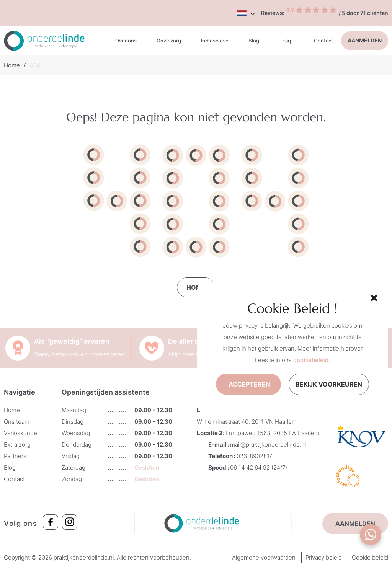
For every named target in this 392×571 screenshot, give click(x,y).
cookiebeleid (311, 360)
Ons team (17, 422)
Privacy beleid (324, 557)
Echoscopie (215, 41)
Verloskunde (20, 433)
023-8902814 (255, 456)
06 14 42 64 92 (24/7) (259, 467)
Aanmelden (365, 40)
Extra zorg (17, 445)
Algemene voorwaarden (264, 557)
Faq (287, 41)
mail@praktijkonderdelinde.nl (268, 445)
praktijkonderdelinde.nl (84, 557)
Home (12, 65)
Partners (15, 456)
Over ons (126, 41)
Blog (254, 41)
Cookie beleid (370, 557)
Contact (323, 41)
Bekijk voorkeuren (329, 384)
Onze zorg (169, 41)
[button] (373, 297)
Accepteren (249, 384)
